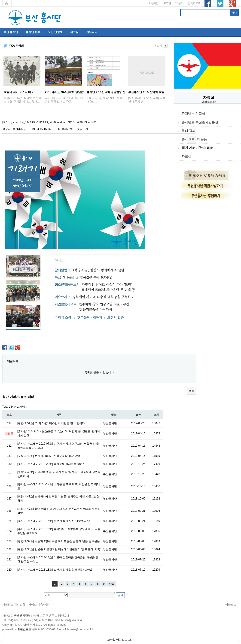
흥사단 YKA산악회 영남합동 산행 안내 (106, 92)
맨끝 (112, 584)
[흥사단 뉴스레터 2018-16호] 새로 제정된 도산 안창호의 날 (54, 521)
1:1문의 (179, 3)
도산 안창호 (55, 32)
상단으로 (231, 605)
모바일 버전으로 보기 (120, 640)
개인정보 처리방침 (14, 605)
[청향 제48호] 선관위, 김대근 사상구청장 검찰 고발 (49, 456)
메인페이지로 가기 (7, 3)
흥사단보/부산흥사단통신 (200, 122)
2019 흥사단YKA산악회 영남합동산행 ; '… (64, 92)
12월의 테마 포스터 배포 (19, 92)
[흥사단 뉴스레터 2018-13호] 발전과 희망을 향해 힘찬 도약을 (55, 570)
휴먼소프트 (24, 629)
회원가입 (154, 3)
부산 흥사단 (11, 32)
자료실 (74, 32)
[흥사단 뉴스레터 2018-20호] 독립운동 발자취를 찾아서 (51, 464)
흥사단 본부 (33, 32)
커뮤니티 (92, 32)
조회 (156, 415)
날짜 (138, 415)
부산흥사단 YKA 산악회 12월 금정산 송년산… (146, 92)
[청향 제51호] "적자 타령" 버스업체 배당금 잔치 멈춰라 (51, 423)
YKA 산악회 (16, 46)
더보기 (158, 46)
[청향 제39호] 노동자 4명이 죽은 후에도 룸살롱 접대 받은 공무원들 (59, 541)
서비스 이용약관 (38, 605)
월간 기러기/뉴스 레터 (198, 148)
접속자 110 (194, 3)
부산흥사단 (19, 129)
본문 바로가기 (0, 0)
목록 (192, 140)
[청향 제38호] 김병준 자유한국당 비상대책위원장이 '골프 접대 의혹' (59, 549)
